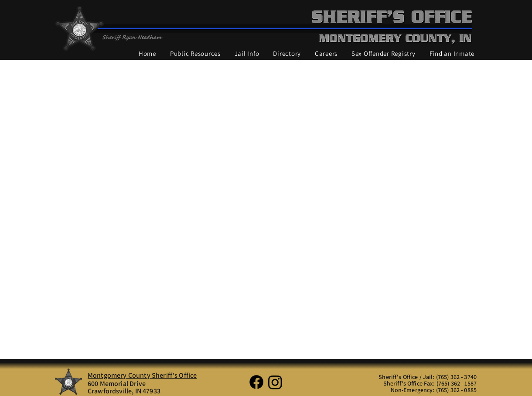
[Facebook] (256, 382)
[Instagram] (275, 382)
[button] (195, 54)
